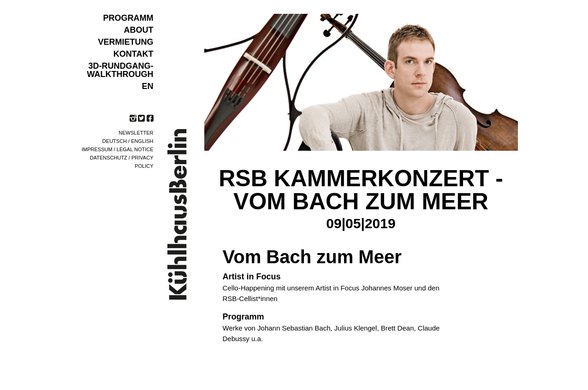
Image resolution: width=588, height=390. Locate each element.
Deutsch (115, 141)
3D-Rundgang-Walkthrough (120, 70)
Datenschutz (109, 158)
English (142, 141)
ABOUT (139, 30)
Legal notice (135, 149)
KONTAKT (134, 54)
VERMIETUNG (125, 42)
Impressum (97, 149)
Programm (128, 18)
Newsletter (136, 133)
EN (147, 86)
